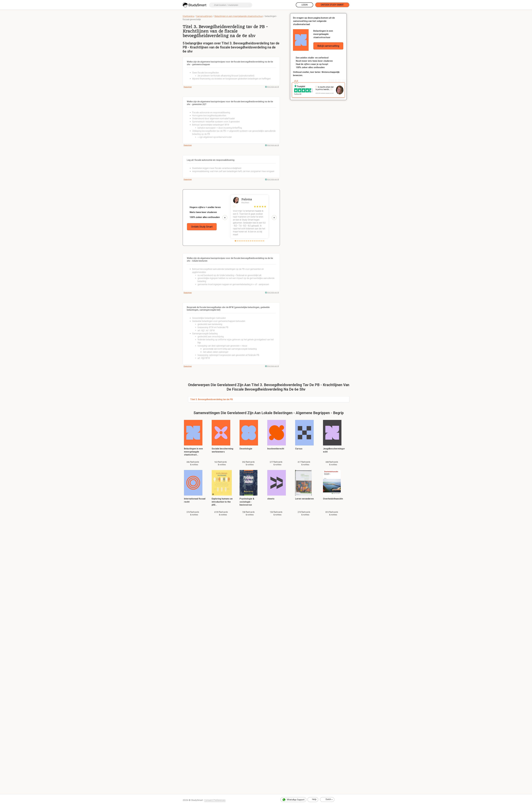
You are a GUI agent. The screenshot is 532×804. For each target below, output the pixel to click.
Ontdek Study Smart (332, 5)
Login (304, 5)
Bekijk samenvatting (328, 46)
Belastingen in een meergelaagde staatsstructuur (239, 16)
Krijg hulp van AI (273, 87)
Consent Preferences (215, 800)
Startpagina (188, 16)
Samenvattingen (204, 16)
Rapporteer (188, 87)
